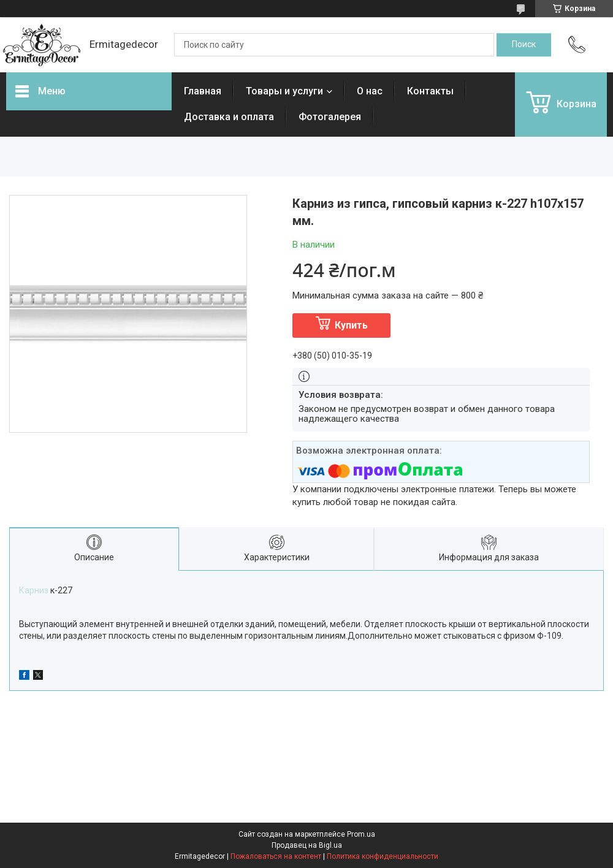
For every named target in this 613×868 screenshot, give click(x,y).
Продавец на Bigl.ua (307, 845)
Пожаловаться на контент (276, 856)
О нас (370, 91)
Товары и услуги (284, 91)
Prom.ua (361, 834)
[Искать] (524, 45)
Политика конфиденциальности (383, 856)
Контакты (430, 91)
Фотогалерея (330, 117)
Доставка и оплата (229, 117)
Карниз (34, 590)
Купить (351, 325)
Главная (203, 91)
